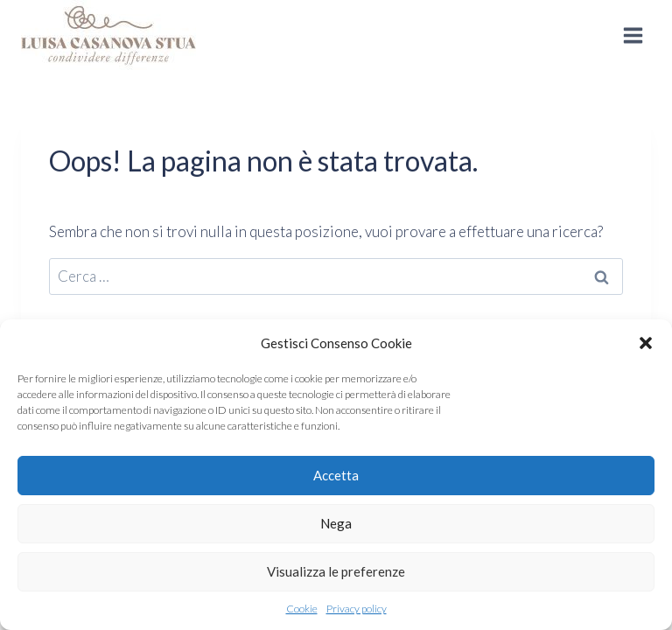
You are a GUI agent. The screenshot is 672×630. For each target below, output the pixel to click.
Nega (336, 523)
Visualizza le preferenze (336, 571)
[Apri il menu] (633, 35)
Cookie (302, 609)
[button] (646, 343)
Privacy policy (357, 609)
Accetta (336, 475)
